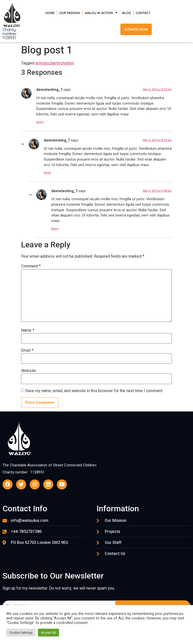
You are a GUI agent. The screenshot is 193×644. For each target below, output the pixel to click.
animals (42, 63)
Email (27, 350)
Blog (127, 13)
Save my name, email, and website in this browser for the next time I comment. (94, 391)
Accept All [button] (49, 633)
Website (29, 371)
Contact (143, 13)
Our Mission (70, 13)
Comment (31, 266)
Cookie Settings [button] (21, 633)
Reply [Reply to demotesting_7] (40, 122)
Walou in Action (101, 13)
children (67, 63)
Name (28, 330)
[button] (136, 29)
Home (50, 13)
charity (55, 63)
